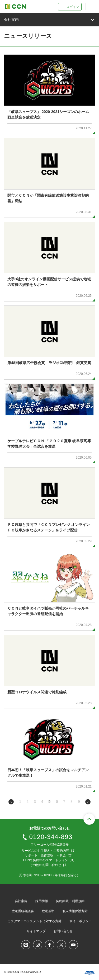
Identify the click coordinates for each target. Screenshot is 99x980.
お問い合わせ (63, 931)
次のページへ (88, 802)
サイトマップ (36, 931)
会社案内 (21, 901)
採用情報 (42, 901)
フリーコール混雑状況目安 (50, 845)
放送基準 (48, 911)
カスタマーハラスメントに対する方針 (35, 921)
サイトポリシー (81, 921)
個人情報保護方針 (75, 911)
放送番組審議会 (23, 911)
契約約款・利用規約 (70, 901)
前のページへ (11, 802)
